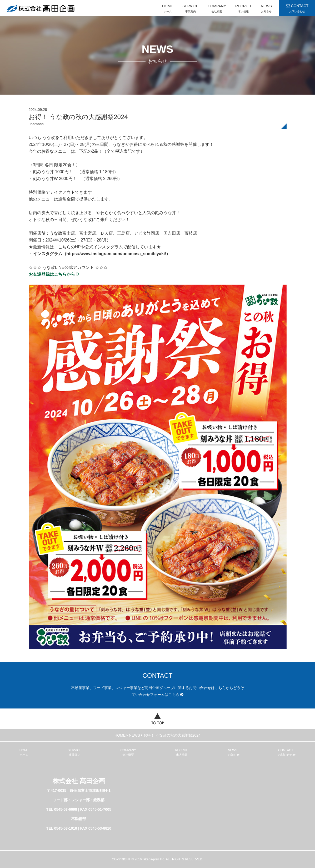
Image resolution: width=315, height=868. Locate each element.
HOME (166, 10)
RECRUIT (242, 10)
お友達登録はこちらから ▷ (54, 274)
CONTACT (296, 10)
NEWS (265, 10)
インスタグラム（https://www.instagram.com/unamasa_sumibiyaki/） (102, 254)
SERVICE (189, 10)
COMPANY (216, 10)
